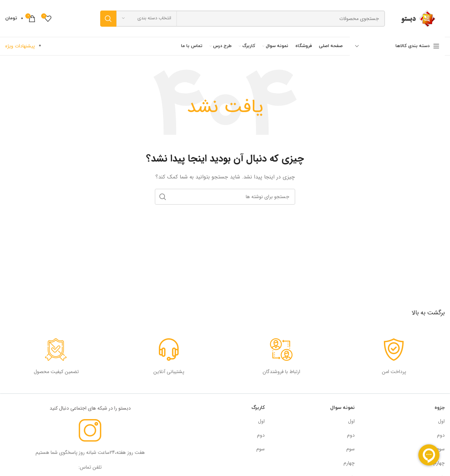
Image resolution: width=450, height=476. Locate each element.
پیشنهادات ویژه (20, 46)
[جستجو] (243, 19)
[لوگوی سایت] (418, 18)
